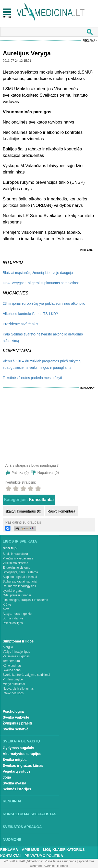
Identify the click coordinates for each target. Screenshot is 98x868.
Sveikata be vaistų (21, 741)
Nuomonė (12, 840)
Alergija (8, 647)
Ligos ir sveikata (20, 541)
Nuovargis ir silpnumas (18, 689)
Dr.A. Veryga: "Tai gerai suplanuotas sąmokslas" (41, 283)
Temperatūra (11, 661)
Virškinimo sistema (16, 563)
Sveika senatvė (16, 729)
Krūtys (7, 605)
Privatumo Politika (44, 856)
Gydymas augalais (19, 748)
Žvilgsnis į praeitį (17, 723)
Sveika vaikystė (16, 717)
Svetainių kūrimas (56, 866)
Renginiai (12, 801)
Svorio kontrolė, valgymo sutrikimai (26, 675)
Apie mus (31, 850)
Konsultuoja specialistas (30, 814)
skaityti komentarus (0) (23, 511)
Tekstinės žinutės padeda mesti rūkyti (32, 378)
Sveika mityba (15, 760)
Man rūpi (10, 548)
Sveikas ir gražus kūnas (23, 765)
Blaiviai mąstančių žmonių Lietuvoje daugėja (38, 273)
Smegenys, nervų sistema (20, 572)
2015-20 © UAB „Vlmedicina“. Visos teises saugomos (40, 861)
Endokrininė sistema (17, 568)
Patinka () (20, 473)
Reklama (89, 41)
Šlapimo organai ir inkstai (20, 577)
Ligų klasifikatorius (64, 850)
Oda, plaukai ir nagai (17, 595)
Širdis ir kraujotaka (15, 554)
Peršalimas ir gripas (16, 656)
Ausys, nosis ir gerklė (17, 614)
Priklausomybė (13, 679)
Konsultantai (41, 500)
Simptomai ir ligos (18, 641)
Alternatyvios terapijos (22, 754)
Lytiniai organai (13, 591)
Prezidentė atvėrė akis (21, 324)
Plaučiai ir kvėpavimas (18, 558)
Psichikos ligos (13, 623)
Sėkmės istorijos (17, 789)
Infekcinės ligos (13, 693)
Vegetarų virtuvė (17, 771)
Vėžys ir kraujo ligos (16, 652)
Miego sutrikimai (14, 684)
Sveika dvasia (15, 783)
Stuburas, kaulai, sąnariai (20, 581)
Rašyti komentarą (61, 511)
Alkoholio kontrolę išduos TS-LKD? (30, 314)
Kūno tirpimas (12, 666)
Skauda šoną (12, 670)
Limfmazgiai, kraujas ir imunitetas (25, 600)
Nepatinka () (48, 473)
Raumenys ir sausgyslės (19, 586)
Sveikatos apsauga (22, 827)
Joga (7, 777)
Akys (6, 609)
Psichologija (13, 711)
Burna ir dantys (13, 618)
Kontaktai (10, 856)
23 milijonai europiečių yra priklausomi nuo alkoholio (44, 303)
